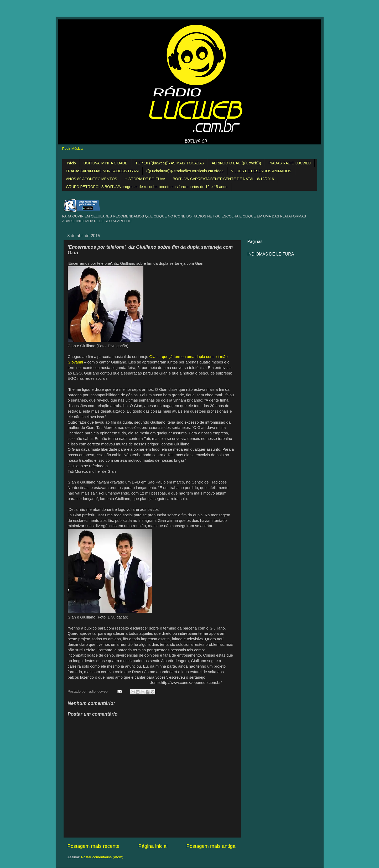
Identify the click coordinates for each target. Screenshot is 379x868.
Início (71, 163)
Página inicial (153, 846)
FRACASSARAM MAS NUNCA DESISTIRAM (102, 171)
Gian (154, 357)
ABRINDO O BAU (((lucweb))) (236, 163)
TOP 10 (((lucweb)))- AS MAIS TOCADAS (170, 163)
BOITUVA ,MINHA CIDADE (105, 163)
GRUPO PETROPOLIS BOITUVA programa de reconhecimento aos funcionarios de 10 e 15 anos (147, 187)
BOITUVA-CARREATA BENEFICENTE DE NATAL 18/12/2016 (223, 179)
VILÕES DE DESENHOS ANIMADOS (261, 171)
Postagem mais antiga (211, 846)
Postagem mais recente (94, 846)
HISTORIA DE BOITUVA (145, 179)
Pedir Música (72, 149)
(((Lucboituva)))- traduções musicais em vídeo (185, 171)
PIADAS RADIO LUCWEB (290, 163)
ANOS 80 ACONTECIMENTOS (92, 179)
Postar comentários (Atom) (102, 857)
